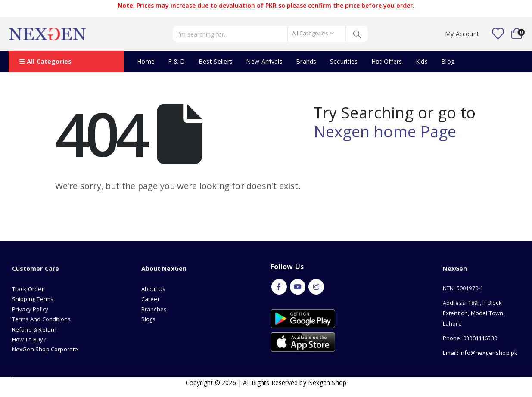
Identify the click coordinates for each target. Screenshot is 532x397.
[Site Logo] (47, 34)
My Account (462, 34)
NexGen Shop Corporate (45, 349)
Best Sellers (216, 61)
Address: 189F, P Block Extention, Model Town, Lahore (474, 313)
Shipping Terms (33, 299)
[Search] (357, 34)
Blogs (149, 319)
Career (151, 299)
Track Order (28, 289)
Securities (344, 61)
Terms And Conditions (42, 319)
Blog (448, 61)
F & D (177, 61)
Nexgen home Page (385, 132)
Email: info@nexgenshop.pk (480, 353)
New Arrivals (264, 61)
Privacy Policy (30, 309)
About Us (154, 289)
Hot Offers (387, 61)
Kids (422, 61)
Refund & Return (34, 329)
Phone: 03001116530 (470, 338)
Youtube (298, 287)
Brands (306, 61)
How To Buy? (29, 339)
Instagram (316, 287)
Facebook (279, 287)
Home (146, 61)
